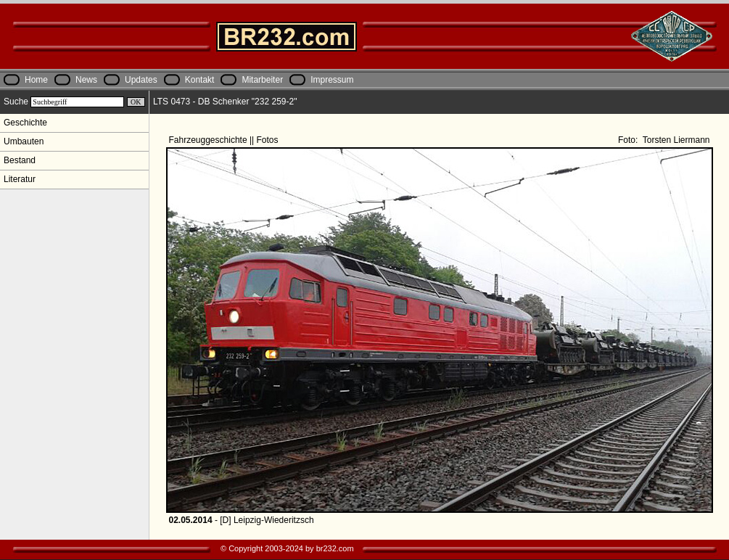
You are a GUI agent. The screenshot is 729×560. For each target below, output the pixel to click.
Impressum (332, 80)
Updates (141, 80)
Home (36, 80)
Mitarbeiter (262, 80)
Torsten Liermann (675, 140)
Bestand (20, 160)
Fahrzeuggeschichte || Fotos (225, 140)
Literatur (20, 179)
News (86, 80)
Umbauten (24, 141)
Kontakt (200, 80)
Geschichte (25, 123)
